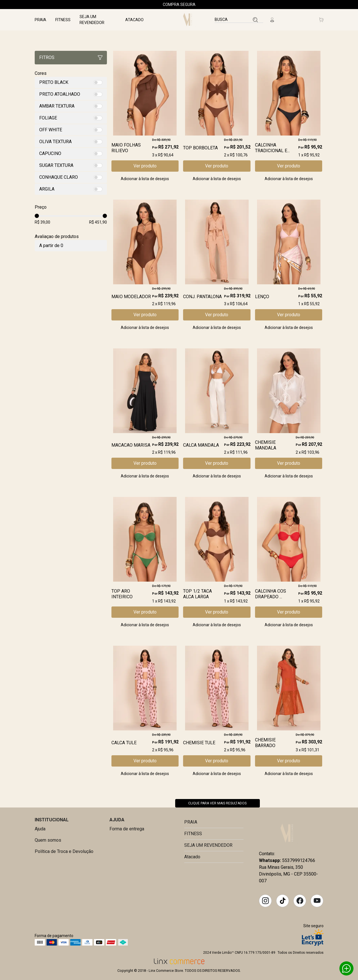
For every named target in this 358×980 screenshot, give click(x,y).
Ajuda (40, 829)
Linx (189, 20)
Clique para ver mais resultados (217, 803)
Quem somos (48, 840)
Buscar (255, 20)
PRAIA (40, 20)
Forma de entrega (127, 829)
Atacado (134, 20)
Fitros (71, 57)
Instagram (265, 901)
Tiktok (283, 901)
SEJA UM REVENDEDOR (92, 20)
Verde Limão (287, 833)
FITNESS (63, 20)
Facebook (300, 901)
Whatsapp (346, 968)
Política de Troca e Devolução (64, 851)
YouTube (317, 901)
